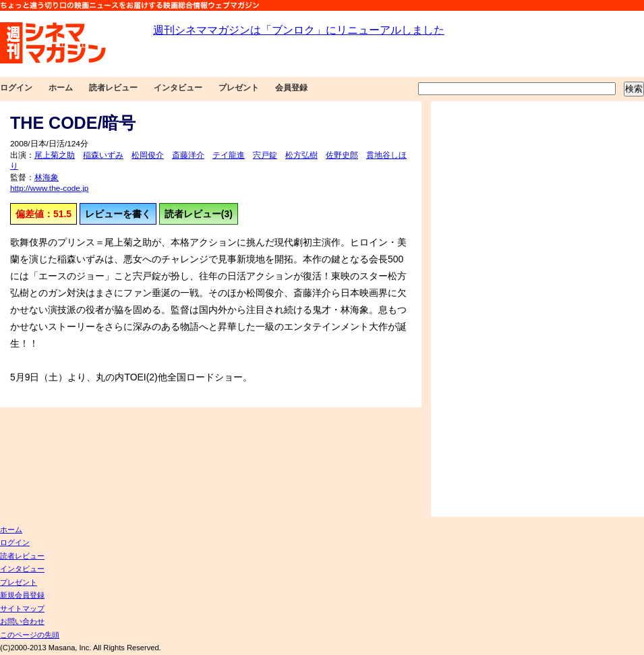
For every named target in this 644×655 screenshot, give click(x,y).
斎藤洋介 (188, 155)
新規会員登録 (22, 595)
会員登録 (291, 88)
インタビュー (178, 88)
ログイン (16, 88)
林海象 (47, 177)
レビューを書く (118, 214)
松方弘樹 (301, 155)
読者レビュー (113, 88)
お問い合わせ (22, 621)
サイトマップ (22, 608)
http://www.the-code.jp (49, 188)
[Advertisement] (477, 309)
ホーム (61, 88)
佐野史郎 (342, 155)
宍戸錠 (265, 155)
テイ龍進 (229, 155)
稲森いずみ (103, 155)
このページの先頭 (30, 635)
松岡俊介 (148, 155)
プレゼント (239, 88)
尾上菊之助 (55, 155)
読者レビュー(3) (199, 214)
